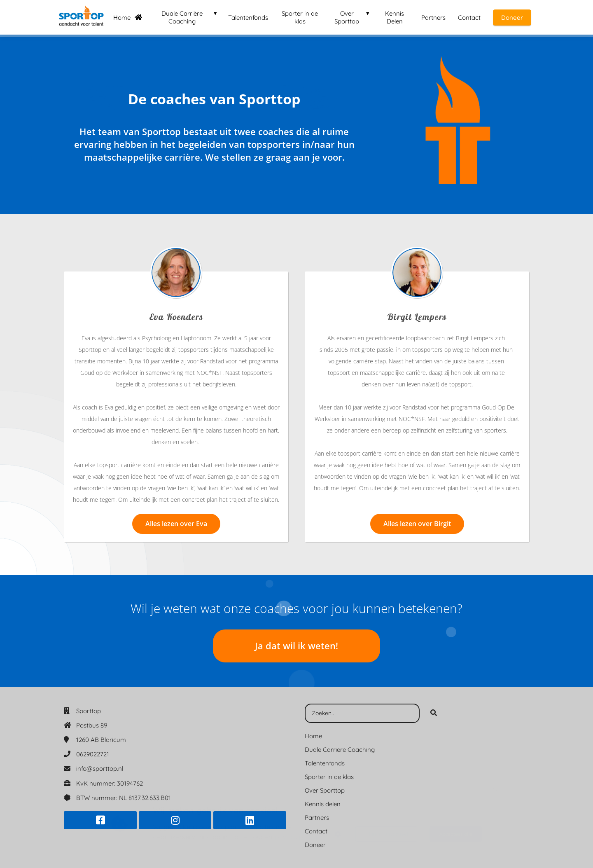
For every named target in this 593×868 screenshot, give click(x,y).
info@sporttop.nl (100, 769)
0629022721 (93, 754)
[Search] (434, 714)
